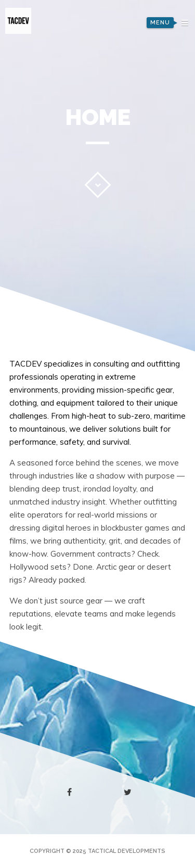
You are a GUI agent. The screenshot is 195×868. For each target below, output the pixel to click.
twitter (130, 794)
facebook (71, 792)
